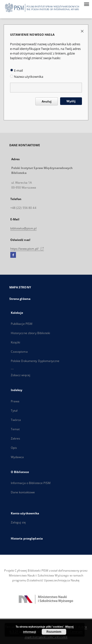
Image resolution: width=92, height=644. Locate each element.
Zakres (16, 438)
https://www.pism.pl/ (27, 249)
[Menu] (86, 4)
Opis (14, 448)
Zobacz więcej (21, 375)
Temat (15, 429)
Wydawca (17, 457)
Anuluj (47, 101)
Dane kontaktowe (23, 492)
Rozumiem (54, 632)
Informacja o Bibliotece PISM (31, 483)
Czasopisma (19, 352)
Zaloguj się (18, 522)
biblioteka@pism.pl (23, 228)
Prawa (15, 401)
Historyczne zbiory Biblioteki (30, 333)
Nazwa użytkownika (27, 77)
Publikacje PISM (22, 324)
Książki (16, 342)
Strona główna (20, 299)
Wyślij (71, 101)
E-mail (16, 71)
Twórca (16, 420)
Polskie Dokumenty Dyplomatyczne (35, 361)
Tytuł (14, 411)
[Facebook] (13, 255)
